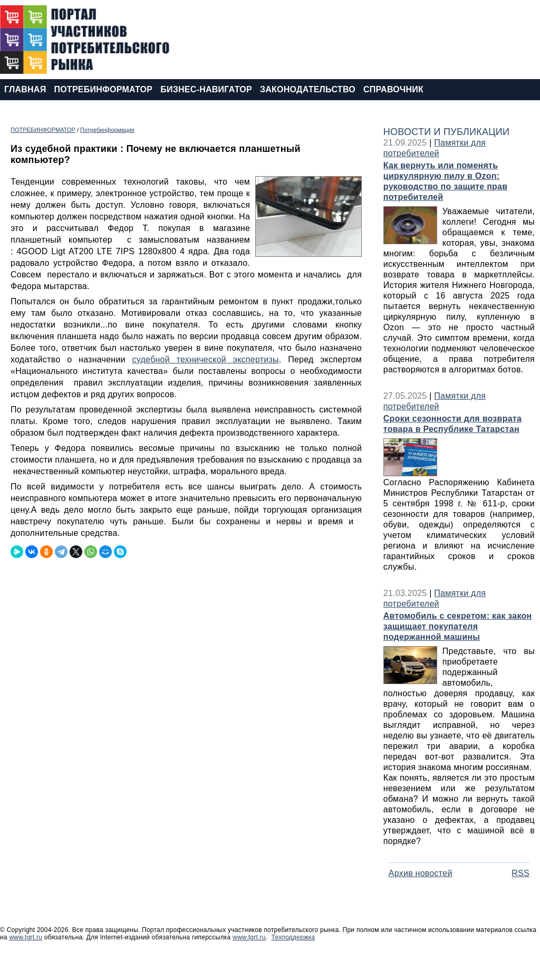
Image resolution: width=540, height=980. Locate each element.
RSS (520, 873)
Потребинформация (107, 130)
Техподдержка (293, 937)
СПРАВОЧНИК (393, 89)
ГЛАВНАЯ (25, 89)
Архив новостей (421, 873)
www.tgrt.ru (26, 937)
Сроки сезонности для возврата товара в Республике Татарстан (452, 424)
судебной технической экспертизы (205, 359)
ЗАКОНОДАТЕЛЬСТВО (308, 89)
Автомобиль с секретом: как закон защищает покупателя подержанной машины (458, 626)
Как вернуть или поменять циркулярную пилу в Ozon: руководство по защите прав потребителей (446, 181)
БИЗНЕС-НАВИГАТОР (206, 89)
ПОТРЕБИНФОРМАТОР (103, 89)
